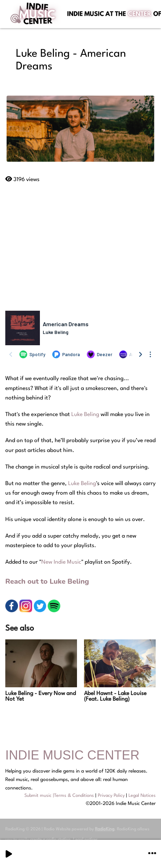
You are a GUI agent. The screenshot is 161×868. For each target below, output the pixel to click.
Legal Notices (142, 796)
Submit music (38, 796)
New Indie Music (61, 562)
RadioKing (105, 829)
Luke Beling (85, 415)
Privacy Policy (111, 796)
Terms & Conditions (74, 796)
